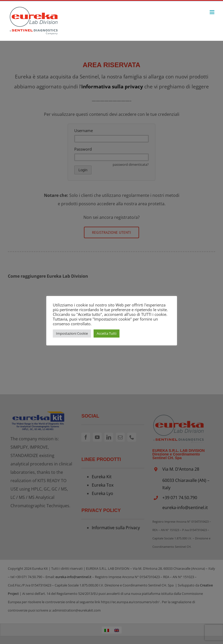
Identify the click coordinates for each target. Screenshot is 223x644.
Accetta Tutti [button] (107, 333)
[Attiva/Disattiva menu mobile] (212, 12)
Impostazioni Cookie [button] (72, 333)
